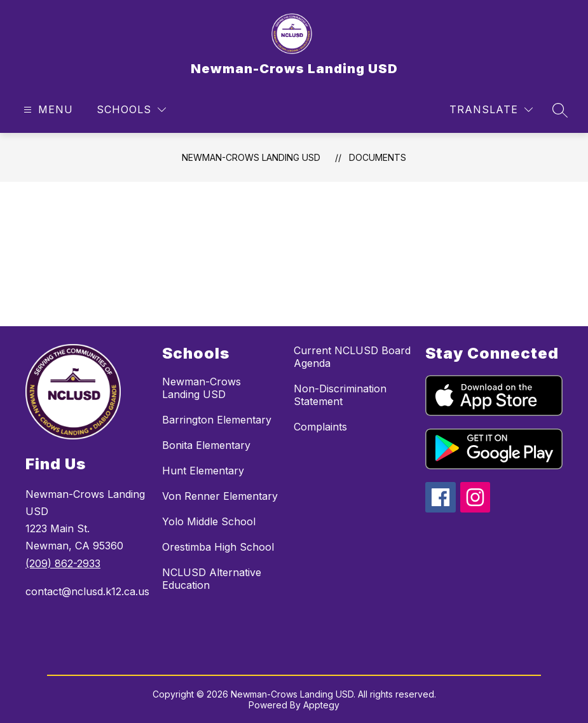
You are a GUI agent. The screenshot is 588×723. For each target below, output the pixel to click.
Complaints (320, 427)
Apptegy (321, 705)
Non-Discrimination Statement (340, 395)
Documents (378, 157)
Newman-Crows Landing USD (251, 157)
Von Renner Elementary (220, 496)
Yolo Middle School (209, 521)
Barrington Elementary (217, 420)
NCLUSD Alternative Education (212, 579)
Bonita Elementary (206, 445)
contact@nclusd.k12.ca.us (87, 591)
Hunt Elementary (203, 471)
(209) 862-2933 (63, 563)
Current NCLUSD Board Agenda (352, 357)
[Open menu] (47, 110)
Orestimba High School (218, 547)
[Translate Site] (491, 110)
